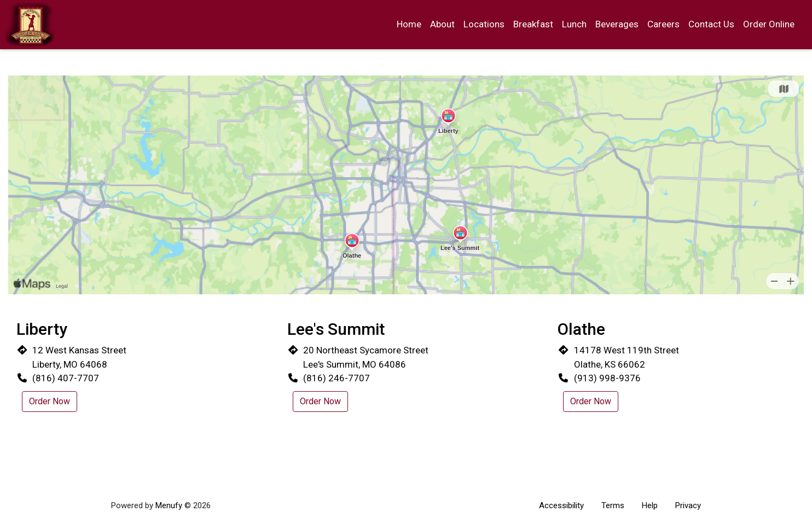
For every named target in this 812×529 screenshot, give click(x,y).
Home (409, 24)
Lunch (574, 24)
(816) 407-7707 (66, 378)
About (442, 24)
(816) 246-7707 (337, 378)
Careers (663, 24)
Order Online (769, 24)
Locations (484, 24)
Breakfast (533, 24)
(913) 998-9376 (607, 378)
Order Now (50, 401)
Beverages (617, 24)
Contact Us (711, 24)
